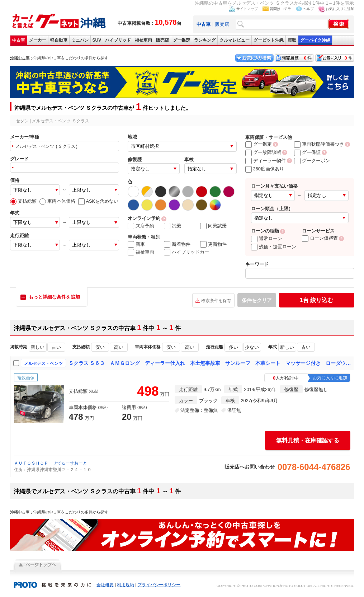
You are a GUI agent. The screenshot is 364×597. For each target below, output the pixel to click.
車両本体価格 (57, 201)
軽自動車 (59, 40)
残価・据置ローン (274, 247)
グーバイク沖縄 (315, 40)
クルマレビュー (235, 40)
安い (100, 347)
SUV (97, 40)
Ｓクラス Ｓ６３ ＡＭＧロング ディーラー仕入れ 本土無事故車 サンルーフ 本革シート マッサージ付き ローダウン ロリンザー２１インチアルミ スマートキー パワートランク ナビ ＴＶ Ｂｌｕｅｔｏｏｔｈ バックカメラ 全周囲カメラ (210, 363)
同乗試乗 (213, 226)
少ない (252, 347)
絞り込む (316, 300)
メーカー (38, 40)
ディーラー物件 (266, 161)
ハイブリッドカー (186, 252)
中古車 (19, 40)
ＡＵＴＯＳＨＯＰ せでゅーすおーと (51, 463)
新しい (37, 347)
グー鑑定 (181, 40)
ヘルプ (308, 9)
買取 (292, 40)
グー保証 (307, 152)
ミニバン (80, 40)
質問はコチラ (280, 9)
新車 (136, 244)
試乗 (172, 226)
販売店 (222, 24)
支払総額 (23, 201)
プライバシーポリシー (159, 585)
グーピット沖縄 (269, 40)
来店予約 (141, 226)
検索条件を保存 (216, 301)
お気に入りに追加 (340, 9)
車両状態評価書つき (319, 144)
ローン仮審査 (320, 238)
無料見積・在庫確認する (308, 440)
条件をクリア (257, 300)
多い (233, 347)
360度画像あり (265, 169)
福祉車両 (143, 40)
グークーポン (312, 161)
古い (56, 347)
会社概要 (105, 585)
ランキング (205, 40)
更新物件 (213, 244)
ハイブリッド (118, 40)
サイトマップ (247, 9)
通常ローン (267, 238)
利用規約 (126, 585)
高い (119, 347)
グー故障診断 (263, 152)
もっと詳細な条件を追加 (54, 297)
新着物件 (177, 244)
